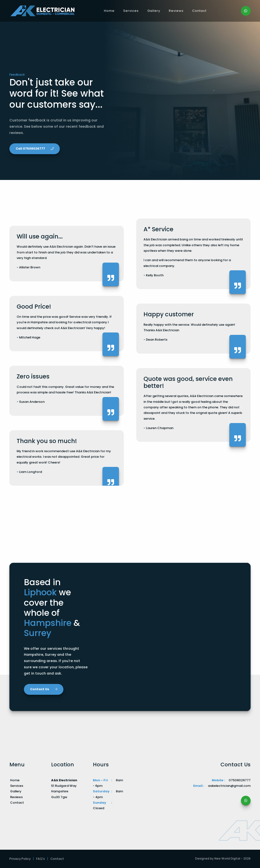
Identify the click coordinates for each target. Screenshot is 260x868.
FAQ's (41, 859)
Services (131, 11)
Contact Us (44, 689)
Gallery (154, 11)
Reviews (176, 11)
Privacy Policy (20, 859)
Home (109, 11)
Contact (199, 11)
